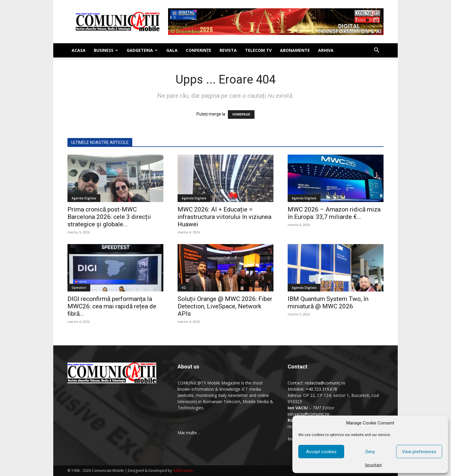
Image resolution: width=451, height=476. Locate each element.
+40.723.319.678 (321, 389)
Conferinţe (199, 50)
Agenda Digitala (84, 198)
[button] (376, 51)
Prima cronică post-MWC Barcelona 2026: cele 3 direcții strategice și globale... (109, 217)
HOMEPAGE (241, 114)
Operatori (79, 288)
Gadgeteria (142, 50)
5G (184, 288)
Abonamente (295, 50)
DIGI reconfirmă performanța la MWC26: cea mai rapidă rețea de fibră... (112, 306)
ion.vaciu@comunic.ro (309, 414)
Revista (228, 50)
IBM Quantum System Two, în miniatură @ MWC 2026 (328, 303)
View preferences (419, 452)
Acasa (79, 50)
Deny (370, 452)
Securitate (373, 465)
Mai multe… (189, 433)
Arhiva (326, 50)
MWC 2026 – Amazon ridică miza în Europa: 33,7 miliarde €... (334, 213)
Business (106, 50)
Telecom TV (258, 50)
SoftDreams (183, 471)
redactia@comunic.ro (325, 383)
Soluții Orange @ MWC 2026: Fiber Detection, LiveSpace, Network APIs (225, 306)
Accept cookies (321, 452)
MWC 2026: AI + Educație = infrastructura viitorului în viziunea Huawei (224, 217)
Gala (172, 50)
